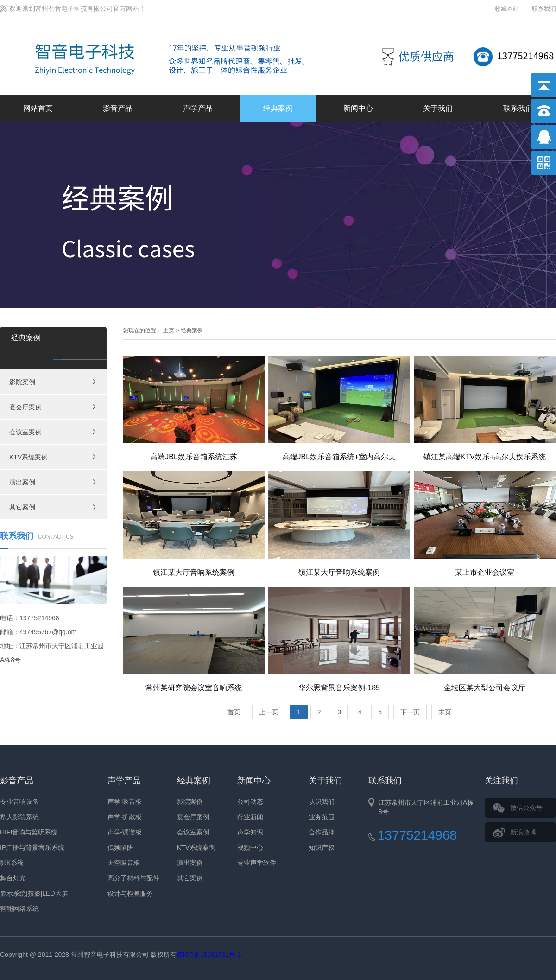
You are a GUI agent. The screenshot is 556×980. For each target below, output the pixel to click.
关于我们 (438, 108)
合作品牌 (322, 832)
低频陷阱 (120, 847)
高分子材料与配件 (133, 878)
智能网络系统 (19, 909)
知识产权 (322, 847)
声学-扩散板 (125, 817)
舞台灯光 (13, 878)
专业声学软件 (257, 863)
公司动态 (250, 802)
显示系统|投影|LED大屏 (34, 893)
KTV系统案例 (28, 457)
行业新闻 (250, 817)
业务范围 (322, 817)
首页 (234, 712)
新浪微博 (523, 832)
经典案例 (278, 108)
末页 (445, 712)
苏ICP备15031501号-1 (209, 955)
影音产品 (118, 108)
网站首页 (38, 108)
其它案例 (22, 507)
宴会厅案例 (25, 407)
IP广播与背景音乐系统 (32, 847)
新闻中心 (358, 108)
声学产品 (198, 108)
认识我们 (322, 802)
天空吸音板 (124, 863)
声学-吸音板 (125, 802)
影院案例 (22, 382)
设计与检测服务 (130, 893)
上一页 (269, 712)
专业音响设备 (19, 802)
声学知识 (250, 832)
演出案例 (22, 482)
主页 (169, 331)
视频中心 (250, 847)
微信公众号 (526, 808)
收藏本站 (507, 9)
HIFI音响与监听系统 (29, 832)
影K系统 (12, 863)
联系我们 (544, 9)
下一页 (410, 712)
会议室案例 (25, 432)
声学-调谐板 (125, 832)
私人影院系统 (19, 817)
